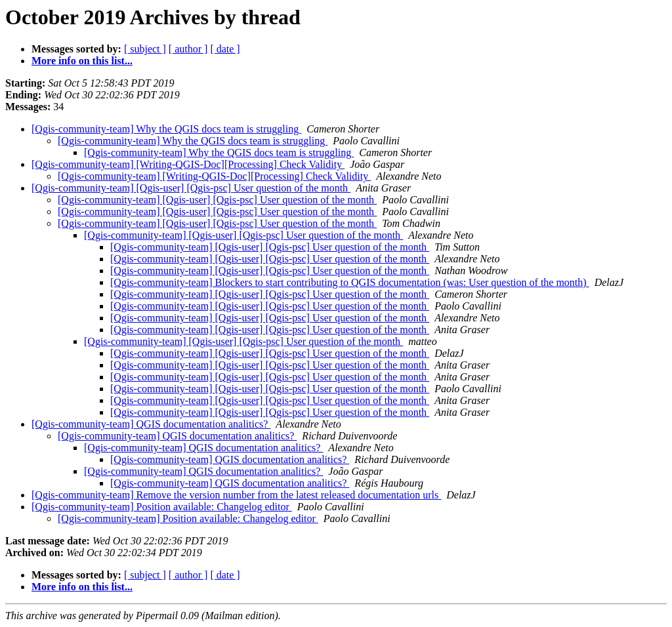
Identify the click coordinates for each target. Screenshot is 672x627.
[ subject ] (145, 49)
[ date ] (225, 49)
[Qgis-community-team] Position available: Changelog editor (162, 507)
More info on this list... (82, 61)
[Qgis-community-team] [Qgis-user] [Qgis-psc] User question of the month (191, 188)
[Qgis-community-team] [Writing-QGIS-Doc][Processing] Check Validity (188, 164)
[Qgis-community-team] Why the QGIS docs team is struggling (166, 129)
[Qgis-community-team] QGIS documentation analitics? (151, 424)
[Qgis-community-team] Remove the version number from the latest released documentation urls (236, 495)
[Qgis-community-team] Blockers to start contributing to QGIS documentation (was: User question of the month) (350, 282)
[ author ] (188, 49)
